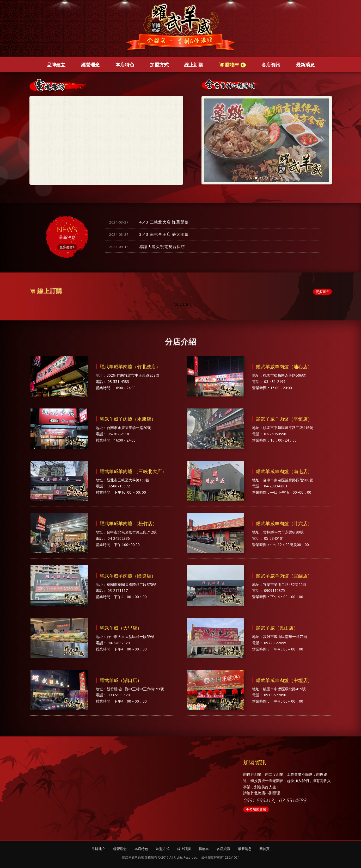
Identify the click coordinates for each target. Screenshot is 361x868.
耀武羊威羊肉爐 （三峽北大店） (133, 471)
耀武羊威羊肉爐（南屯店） (284, 471)
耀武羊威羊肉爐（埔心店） (284, 367)
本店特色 (125, 65)
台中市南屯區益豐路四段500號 (288, 480)
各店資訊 (271, 65)
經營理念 (90, 65)
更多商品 (322, 292)
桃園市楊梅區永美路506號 (284, 375)
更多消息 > (67, 247)
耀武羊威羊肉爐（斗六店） (284, 523)
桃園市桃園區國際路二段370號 (132, 584)
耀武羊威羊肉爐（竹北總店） (130, 367)
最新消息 (305, 65)
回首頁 (264, 849)
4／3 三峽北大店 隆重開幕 (149, 222)
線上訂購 (194, 65)
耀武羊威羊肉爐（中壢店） (284, 680)
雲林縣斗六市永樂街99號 (283, 532)
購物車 (232, 65)
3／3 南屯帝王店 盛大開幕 (149, 234)
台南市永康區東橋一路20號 (129, 428)
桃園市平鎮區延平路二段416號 (288, 428)
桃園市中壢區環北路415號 (284, 689)
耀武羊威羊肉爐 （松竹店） (128, 523)
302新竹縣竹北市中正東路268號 (133, 375)
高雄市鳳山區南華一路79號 (285, 637)
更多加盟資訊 (256, 809)
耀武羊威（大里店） (121, 628)
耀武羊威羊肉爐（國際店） (128, 576)
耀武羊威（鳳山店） (277, 628)
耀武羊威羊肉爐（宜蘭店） (284, 576)
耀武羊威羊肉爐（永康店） (128, 419)
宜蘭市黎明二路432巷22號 (285, 584)
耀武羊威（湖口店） (121, 680)
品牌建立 (56, 65)
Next (323, 139)
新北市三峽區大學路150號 (128, 480)
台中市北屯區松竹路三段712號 (132, 532)
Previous (211, 139)
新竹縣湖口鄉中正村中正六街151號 (135, 689)
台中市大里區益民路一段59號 (131, 637)
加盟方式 (159, 65)
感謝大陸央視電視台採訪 (147, 246)
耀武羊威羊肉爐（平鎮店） (284, 419)
